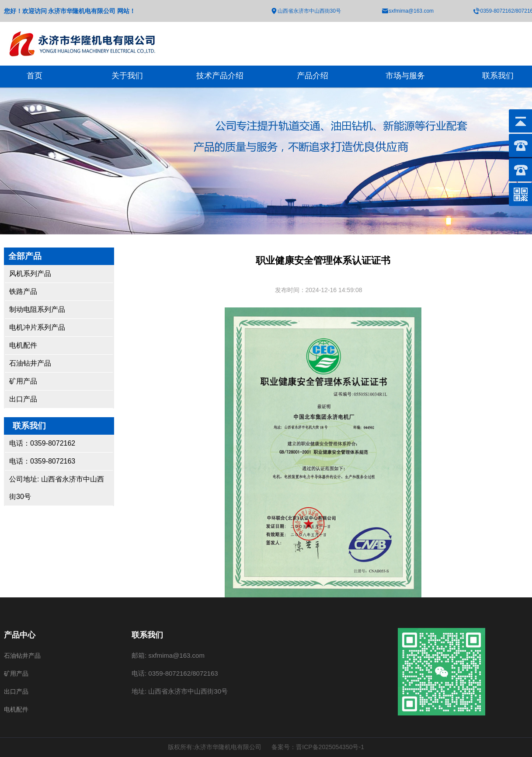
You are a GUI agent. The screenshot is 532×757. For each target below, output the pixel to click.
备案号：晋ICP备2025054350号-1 (318, 747)
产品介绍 (313, 76)
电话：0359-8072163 (42, 461)
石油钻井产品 (30, 363)
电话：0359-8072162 (42, 443)
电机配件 (23, 345)
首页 (35, 76)
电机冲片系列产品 (37, 327)
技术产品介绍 (220, 76)
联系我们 (498, 76)
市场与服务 (405, 76)
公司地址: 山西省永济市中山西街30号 (57, 488)
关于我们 (127, 76)
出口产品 (23, 399)
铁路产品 (23, 291)
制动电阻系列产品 (37, 309)
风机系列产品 (30, 274)
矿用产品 (23, 381)
